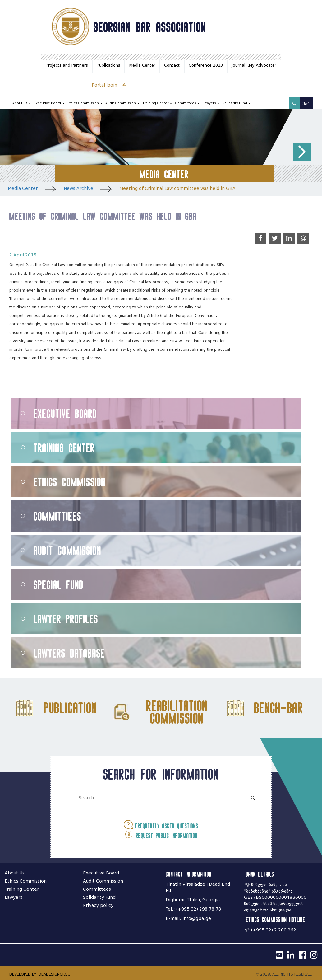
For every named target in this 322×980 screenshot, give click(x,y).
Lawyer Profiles (66, 619)
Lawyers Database (69, 653)
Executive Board (47, 103)
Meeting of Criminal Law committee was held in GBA (177, 188)
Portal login (109, 85)
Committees (185, 103)
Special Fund (59, 585)
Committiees (57, 516)
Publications (108, 65)
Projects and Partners (67, 65)
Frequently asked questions (161, 825)
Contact (172, 65)
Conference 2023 (206, 65)
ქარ (307, 104)
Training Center (155, 103)
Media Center (142, 65)
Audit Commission (121, 103)
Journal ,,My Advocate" (254, 65)
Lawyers (209, 103)
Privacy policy (98, 905)
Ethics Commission (83, 103)
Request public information (161, 834)
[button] (302, 152)
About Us (20, 103)
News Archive (78, 188)
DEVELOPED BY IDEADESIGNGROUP (41, 974)
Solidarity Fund (235, 103)
